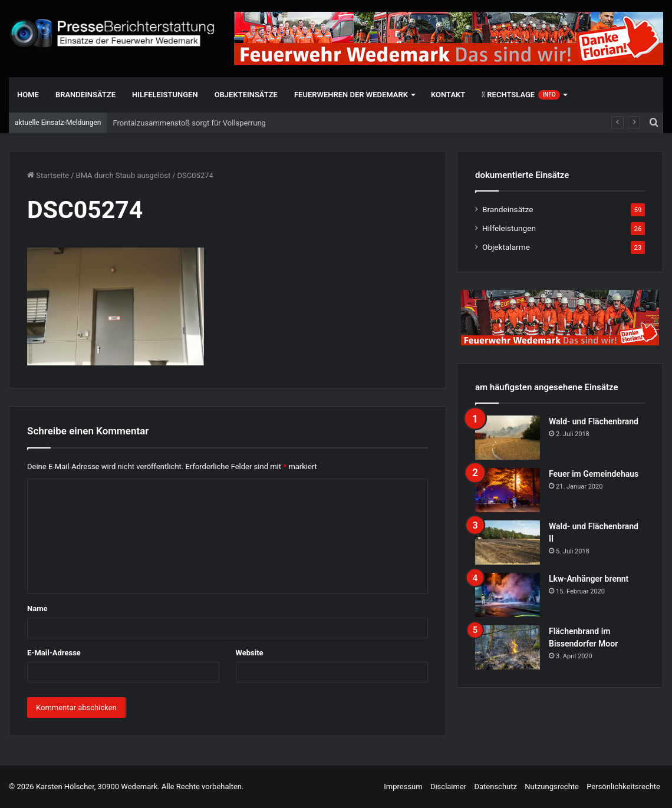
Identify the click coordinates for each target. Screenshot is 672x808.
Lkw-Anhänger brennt (589, 579)
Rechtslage (521, 95)
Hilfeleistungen (165, 95)
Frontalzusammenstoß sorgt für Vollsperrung (189, 123)
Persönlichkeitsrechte (623, 786)
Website (250, 653)
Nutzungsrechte (552, 786)
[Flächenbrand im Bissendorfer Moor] (508, 647)
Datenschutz (495, 786)
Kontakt (448, 95)
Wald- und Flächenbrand (594, 421)
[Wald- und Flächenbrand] (508, 438)
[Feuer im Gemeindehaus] (508, 490)
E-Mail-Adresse (54, 653)
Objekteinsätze (246, 95)
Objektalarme (506, 247)
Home (28, 95)
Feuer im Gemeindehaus (594, 474)
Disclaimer (448, 786)
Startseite (48, 175)
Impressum (403, 786)
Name (37, 609)
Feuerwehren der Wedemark (351, 95)
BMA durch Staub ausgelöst (123, 175)
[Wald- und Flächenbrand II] (508, 542)
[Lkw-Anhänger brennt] (508, 595)
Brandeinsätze (85, 95)
